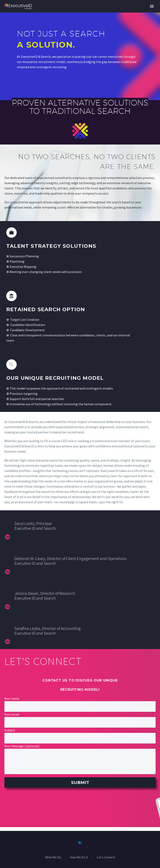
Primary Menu (152, 6)
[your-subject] (80, 738)
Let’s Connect (106, 857)
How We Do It (79, 857)
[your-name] (80, 706)
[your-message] (80, 761)
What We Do (53, 857)
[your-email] (80, 722)
